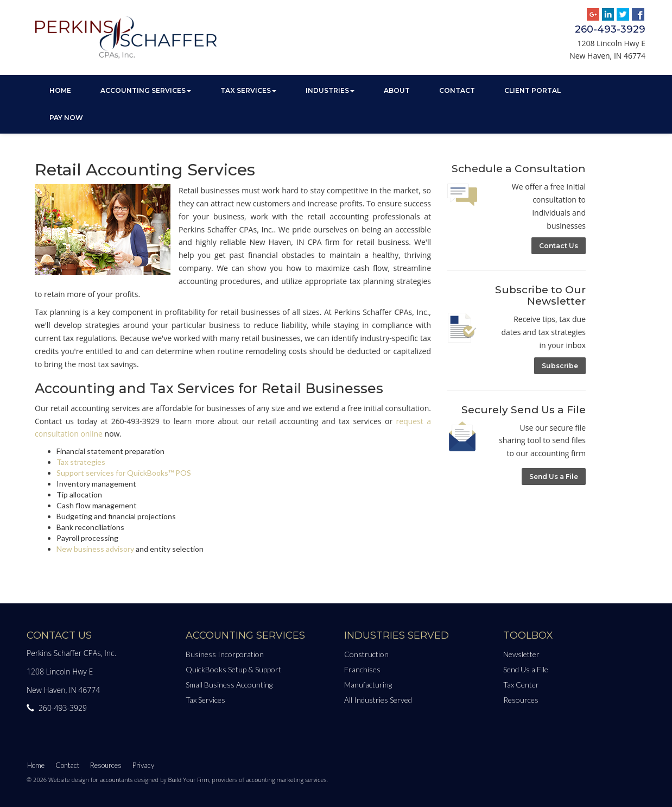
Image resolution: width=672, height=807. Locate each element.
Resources (521, 700)
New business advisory (95, 549)
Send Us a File (554, 477)
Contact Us (559, 246)
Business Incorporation (225, 654)
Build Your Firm (188, 780)
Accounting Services (146, 90)
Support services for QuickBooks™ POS (124, 473)
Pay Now (66, 118)
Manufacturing (368, 685)
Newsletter (521, 654)
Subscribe (560, 366)
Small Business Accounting (229, 685)
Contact (457, 90)
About (397, 90)
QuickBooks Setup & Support (233, 669)
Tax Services (248, 90)
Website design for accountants (90, 780)
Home (60, 90)
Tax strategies (81, 462)
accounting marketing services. (287, 780)
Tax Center (521, 685)
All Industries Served (378, 700)
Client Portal (532, 90)
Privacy (143, 765)
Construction (366, 654)
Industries (330, 90)
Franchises (362, 669)
